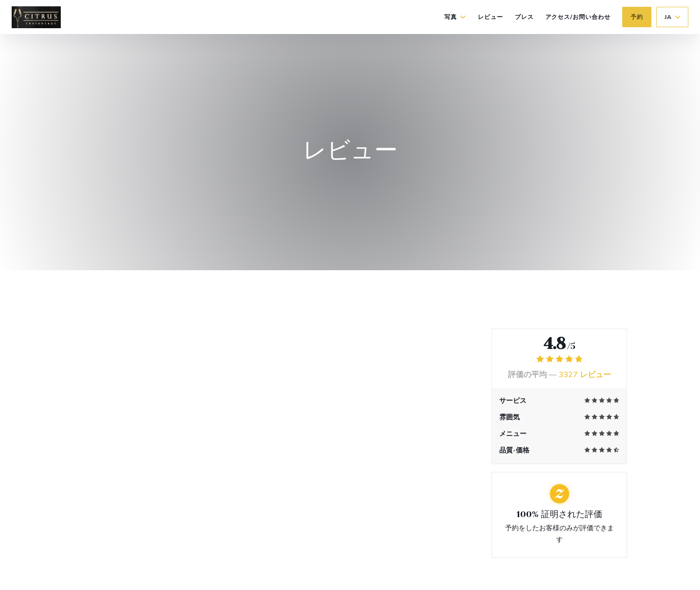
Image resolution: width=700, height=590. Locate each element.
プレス (524, 17)
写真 (455, 17)
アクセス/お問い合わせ (578, 17)
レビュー (490, 17)
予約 (637, 17)
